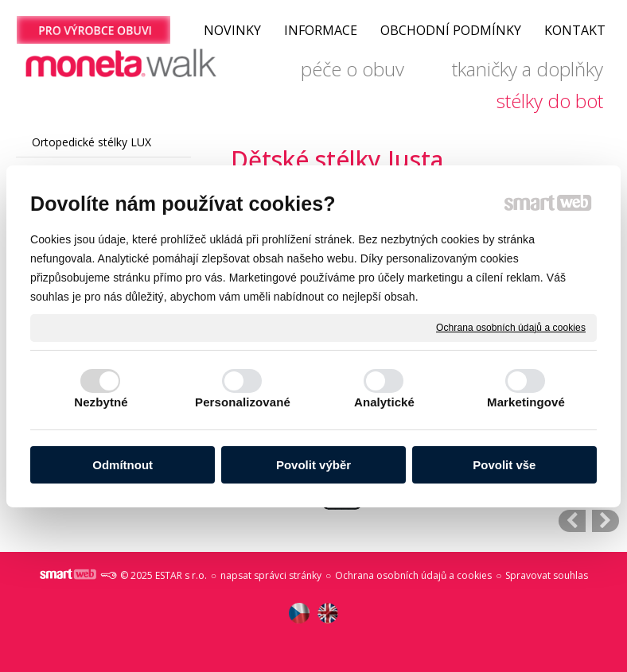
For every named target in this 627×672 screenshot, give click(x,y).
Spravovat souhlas (547, 575)
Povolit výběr (313, 465)
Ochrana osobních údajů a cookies (511, 327)
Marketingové (526, 402)
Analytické (384, 402)
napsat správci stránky (271, 575)
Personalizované (243, 402)
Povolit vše (504, 465)
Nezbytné (101, 402)
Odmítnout (123, 465)
